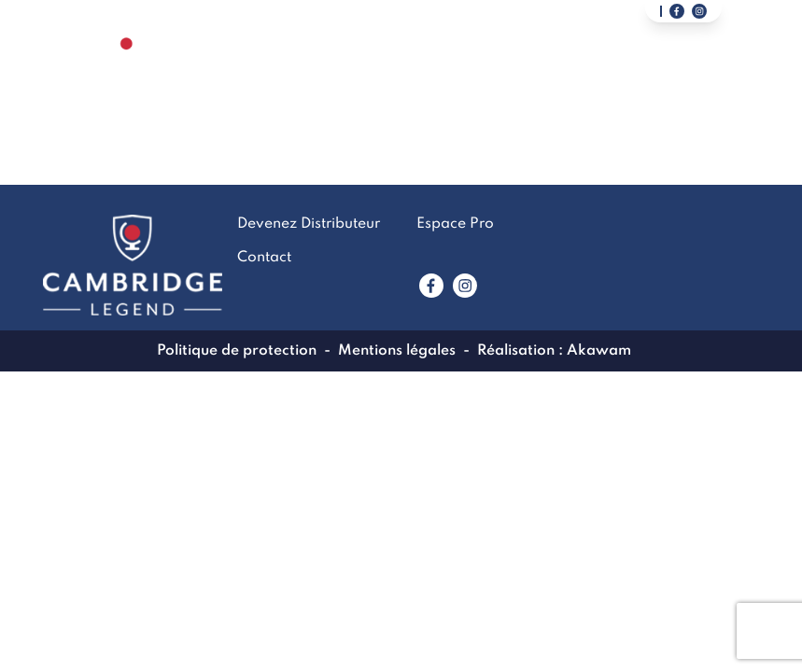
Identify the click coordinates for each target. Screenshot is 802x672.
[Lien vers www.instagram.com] (465, 286)
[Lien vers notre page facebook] (677, 11)
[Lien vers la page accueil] (127, 69)
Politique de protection (237, 351)
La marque (329, 69)
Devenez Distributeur (658, 69)
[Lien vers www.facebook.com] (431, 286)
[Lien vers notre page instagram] (699, 11)
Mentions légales (397, 351)
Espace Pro (455, 224)
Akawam (599, 351)
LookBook (431, 69)
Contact (524, 69)
